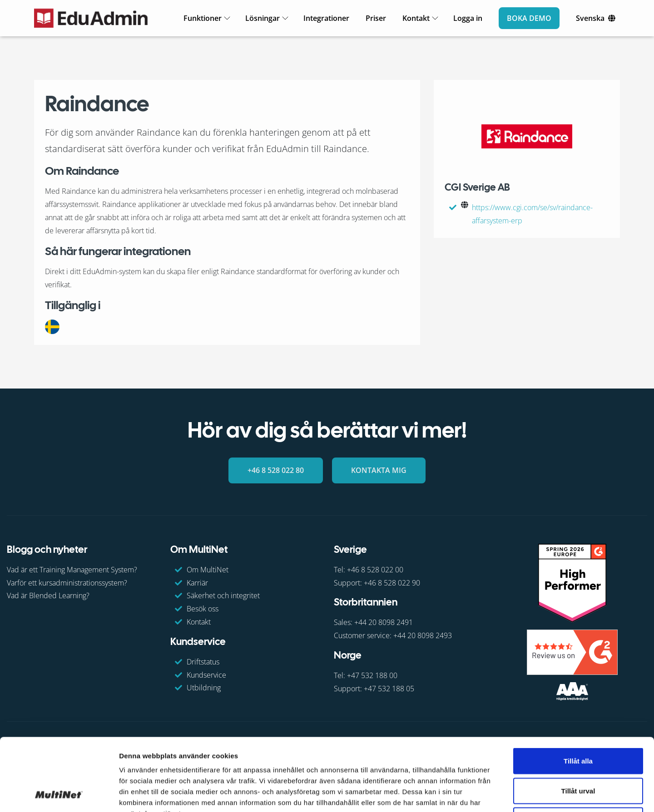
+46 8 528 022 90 (392, 582)
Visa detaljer (493, 794)
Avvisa (578, 752)
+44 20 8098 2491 (384, 622)
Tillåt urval (578, 723)
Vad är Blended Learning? (48, 595)
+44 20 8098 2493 (423, 635)
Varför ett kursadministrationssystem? (67, 582)
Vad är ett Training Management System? (72, 569)
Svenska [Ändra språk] (590, 18)
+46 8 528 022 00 (375, 569)
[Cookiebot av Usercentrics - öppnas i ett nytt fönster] (59, 794)
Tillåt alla (578, 693)
